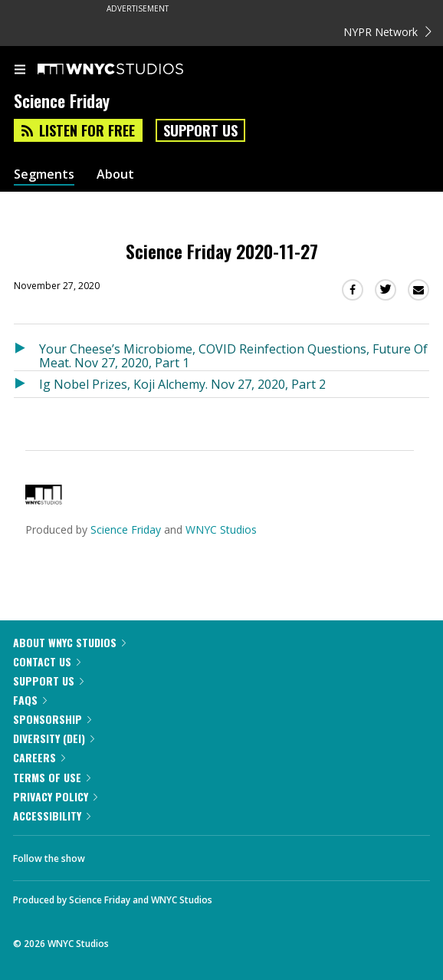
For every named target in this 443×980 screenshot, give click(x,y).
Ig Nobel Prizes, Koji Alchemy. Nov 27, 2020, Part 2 (182, 384)
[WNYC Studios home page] (130, 70)
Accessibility (52, 816)
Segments (44, 174)
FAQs (30, 700)
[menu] (20, 71)
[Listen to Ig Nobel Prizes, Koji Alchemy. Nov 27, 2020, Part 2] (26, 384)
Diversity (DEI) (54, 738)
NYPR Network (387, 32)
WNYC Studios (221, 529)
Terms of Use (52, 777)
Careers (39, 757)
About (115, 174)
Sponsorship (52, 719)
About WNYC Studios (69, 642)
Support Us (200, 130)
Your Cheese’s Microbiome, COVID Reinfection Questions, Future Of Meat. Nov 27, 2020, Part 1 (233, 355)
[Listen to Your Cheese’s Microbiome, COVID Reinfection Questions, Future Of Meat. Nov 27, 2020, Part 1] (26, 353)
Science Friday (126, 529)
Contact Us (47, 661)
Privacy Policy (55, 796)
